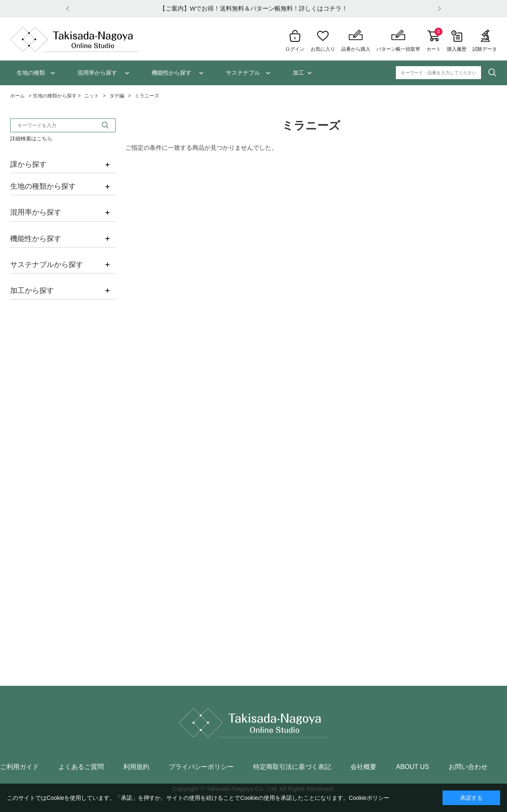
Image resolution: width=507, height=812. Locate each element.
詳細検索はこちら (31, 139)
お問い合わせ (468, 767)
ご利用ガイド (19, 767)
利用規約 (136, 767)
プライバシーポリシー (201, 767)
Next (438, 9)
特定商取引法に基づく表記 (292, 767)
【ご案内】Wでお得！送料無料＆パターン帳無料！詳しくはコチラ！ (253, 8)
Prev (69, 9)
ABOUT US (412, 767)
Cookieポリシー (369, 798)
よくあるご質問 (81, 767)
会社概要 (363, 767)
